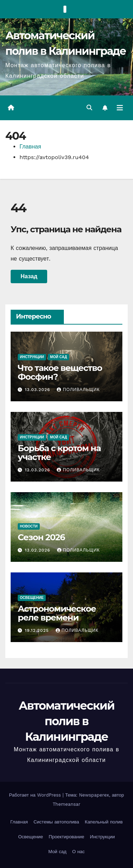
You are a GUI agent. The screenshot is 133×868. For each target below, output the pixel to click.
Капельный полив (104, 822)
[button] (89, 108)
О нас (78, 852)
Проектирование (66, 837)
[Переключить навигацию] (120, 108)
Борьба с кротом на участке (59, 453)
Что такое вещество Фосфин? (60, 372)
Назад (29, 276)
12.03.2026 (38, 470)
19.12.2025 (38, 630)
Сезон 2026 (41, 537)
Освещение (32, 598)
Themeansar (67, 804)
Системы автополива (56, 822)
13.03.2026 (38, 390)
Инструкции (32, 357)
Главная (30, 147)
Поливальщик (78, 390)
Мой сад (59, 357)
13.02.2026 (38, 550)
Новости (29, 526)
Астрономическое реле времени (57, 613)
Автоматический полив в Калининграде (66, 721)
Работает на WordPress (36, 795)
